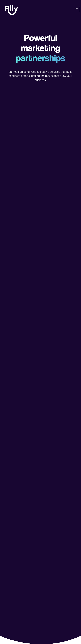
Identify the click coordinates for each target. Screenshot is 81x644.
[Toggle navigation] (77, 9)
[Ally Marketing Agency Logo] (12, 10)
